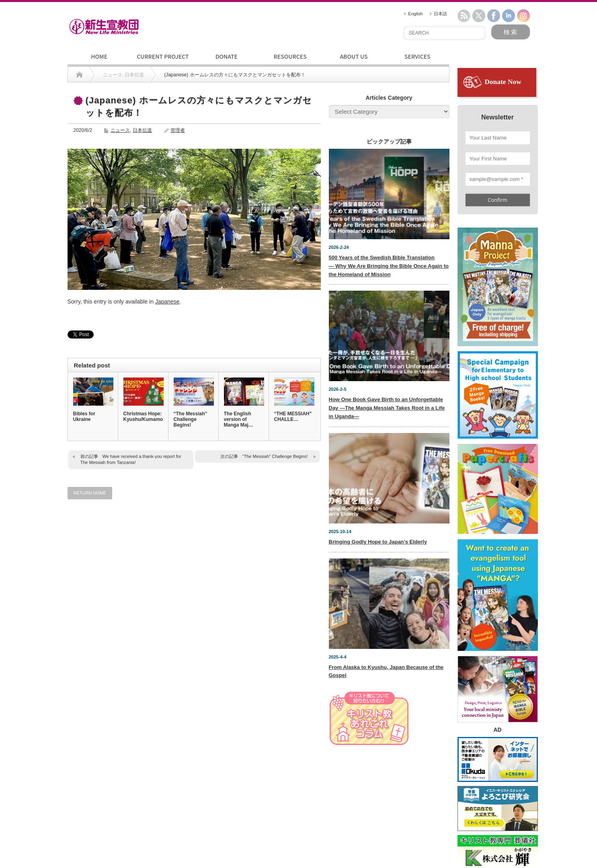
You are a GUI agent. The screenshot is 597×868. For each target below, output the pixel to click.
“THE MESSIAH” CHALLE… (293, 417)
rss (464, 16)
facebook (494, 16)
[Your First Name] (498, 159)
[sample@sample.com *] (498, 179)
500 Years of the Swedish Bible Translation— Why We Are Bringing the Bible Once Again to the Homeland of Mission (389, 266)
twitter (479, 16)
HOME (99, 56)
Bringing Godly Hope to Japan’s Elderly (378, 542)
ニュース (120, 130)
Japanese (167, 302)
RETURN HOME (90, 493)
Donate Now (500, 81)
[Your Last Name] (498, 138)
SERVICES (417, 56)
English (413, 14)
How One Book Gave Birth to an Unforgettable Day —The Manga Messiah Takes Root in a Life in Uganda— (387, 408)
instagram (523, 16)
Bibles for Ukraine (84, 417)
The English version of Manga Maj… (239, 419)
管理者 (178, 130)
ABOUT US (354, 56)
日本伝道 (142, 130)
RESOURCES (290, 56)
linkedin (509, 16)
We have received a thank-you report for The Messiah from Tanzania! (131, 459)
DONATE (227, 56)
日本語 (438, 14)
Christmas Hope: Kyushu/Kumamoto (143, 417)
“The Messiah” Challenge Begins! (191, 419)
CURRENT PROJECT (163, 56)
